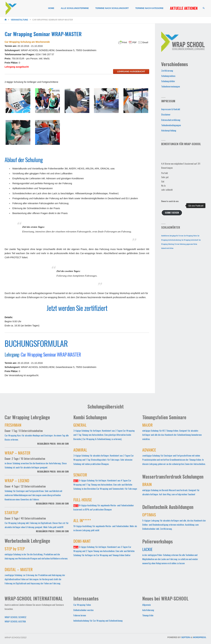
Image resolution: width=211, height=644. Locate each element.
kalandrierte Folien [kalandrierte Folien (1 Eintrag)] (167, 248)
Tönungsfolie (148, 615)
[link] (203, 8)
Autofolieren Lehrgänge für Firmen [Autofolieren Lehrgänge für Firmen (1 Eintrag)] (172, 236)
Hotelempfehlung (169, 130)
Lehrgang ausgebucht (131, 71)
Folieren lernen (80, 615)
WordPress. (200, 637)
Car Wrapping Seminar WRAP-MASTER (51, 354)
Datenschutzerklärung (171, 120)
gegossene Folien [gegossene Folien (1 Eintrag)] (192, 244)
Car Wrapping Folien (82, 605)
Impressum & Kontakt (171, 109)
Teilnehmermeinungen (171, 86)
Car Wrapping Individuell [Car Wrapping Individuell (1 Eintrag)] (190, 240)
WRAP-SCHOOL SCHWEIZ (15, 617)
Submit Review (172, 213)
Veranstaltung (20, 20)
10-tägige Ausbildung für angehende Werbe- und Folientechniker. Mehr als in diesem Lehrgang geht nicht (105, 526)
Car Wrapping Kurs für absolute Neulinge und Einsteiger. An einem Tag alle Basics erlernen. (37, 436)
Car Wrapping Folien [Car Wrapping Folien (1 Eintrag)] (190, 236)
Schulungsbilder (168, 81)
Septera (186, 637)
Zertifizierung (167, 71)
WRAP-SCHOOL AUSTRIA (15, 621)
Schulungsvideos (168, 76)
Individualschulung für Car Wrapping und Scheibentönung (98, 620)
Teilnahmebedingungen (171, 125)
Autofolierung (148, 610)
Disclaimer (166, 114)
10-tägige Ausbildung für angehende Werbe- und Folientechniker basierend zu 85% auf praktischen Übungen (104, 505)
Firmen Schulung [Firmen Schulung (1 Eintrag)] (180, 244)
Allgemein (146, 605)
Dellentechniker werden (83, 610)
